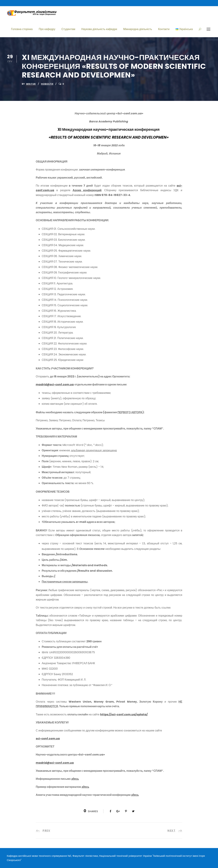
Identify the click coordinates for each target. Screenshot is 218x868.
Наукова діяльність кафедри (99, 29)
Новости (47, 84)
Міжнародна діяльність (138, 29)
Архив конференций (87, 190)
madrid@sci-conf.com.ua (55, 384)
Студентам (68, 29)
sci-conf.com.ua (48, 739)
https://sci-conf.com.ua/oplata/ (124, 714)
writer (31, 84)
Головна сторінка (22, 29)
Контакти (164, 29)
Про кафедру (47, 29)
